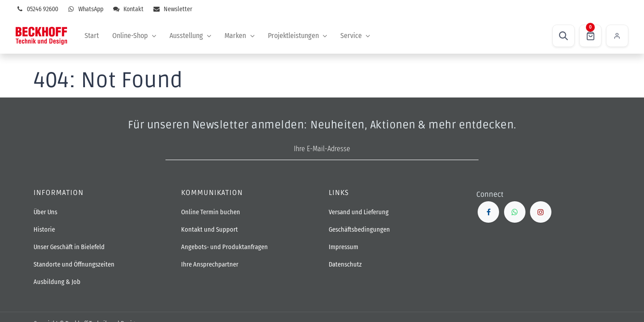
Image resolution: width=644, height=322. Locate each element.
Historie (44, 230)
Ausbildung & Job (57, 282)
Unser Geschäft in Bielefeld (69, 247)
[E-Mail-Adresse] (322, 149)
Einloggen (617, 36)
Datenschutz (345, 265)
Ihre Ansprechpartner (210, 265)
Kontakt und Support (210, 230)
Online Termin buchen (211, 212)
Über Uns (45, 212)
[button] (563, 36)
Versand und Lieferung (359, 212)
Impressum (343, 247)
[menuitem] (92, 36)
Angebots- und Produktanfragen (225, 247)
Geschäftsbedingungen (359, 230)
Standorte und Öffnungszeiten (74, 265)
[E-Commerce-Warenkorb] (590, 36)
